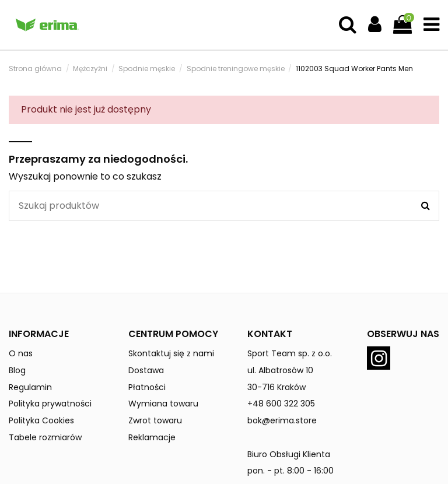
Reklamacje (152, 437)
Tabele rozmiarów (45, 437)
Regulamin (30, 387)
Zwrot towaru (155, 420)
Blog (17, 370)
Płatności (147, 387)
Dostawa (146, 370)
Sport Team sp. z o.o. (290, 353)
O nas (21, 353)
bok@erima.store (282, 420)
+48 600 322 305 (281, 404)
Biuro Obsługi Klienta (289, 454)
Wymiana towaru (163, 404)
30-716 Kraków (276, 387)
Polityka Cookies (41, 420)
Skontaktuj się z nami (171, 353)
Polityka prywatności (50, 404)
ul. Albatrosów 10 (280, 370)
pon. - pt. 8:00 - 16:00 (290, 471)
